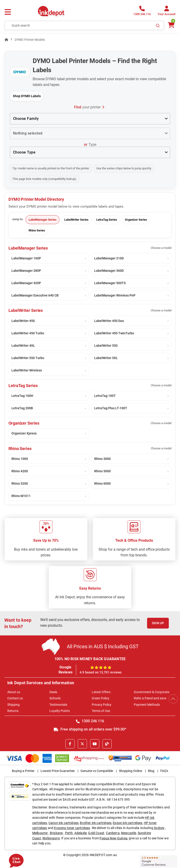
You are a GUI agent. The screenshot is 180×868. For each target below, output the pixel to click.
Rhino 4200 (20, 471)
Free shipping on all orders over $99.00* (90, 729)
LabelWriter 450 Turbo (28, 333)
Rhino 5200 (20, 483)
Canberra (113, 833)
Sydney (159, 828)
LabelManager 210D (109, 258)
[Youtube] (95, 744)
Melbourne (40, 833)
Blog (151, 771)
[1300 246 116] (142, 12)
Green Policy (101, 698)
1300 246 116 (90, 721)
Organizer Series (136, 220)
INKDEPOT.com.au (103, 855)
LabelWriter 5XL (106, 358)
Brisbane (56, 833)
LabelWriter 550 (106, 346)
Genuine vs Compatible (97, 771)
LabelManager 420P (26, 283)
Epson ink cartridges (128, 823)
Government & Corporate (152, 692)
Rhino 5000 (102, 471)
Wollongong (51, 838)
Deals (53, 692)
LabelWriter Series (76, 220)
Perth (69, 833)
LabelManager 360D (109, 271)
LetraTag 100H (22, 396)
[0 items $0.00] (171, 25)
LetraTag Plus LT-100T (111, 408)
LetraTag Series (107, 220)
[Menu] (8, 12)
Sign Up (158, 623)
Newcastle (129, 833)
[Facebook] (70, 744)
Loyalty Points (60, 711)
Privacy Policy (102, 705)
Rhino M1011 (21, 496)
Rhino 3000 (102, 459)
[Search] (158, 25)
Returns (13, 711)
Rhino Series (37, 230)
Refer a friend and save (150, 698)
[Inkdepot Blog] (107, 744)
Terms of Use (101, 711)
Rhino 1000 (20, 459)
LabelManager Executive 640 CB (35, 295)
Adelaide (81, 833)
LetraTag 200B (22, 408)
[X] (82, 744)
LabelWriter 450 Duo (109, 321)
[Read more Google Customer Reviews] (158, 861)
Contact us (15, 698)
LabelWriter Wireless (27, 370)
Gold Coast (96, 833)
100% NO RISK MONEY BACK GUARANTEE (90, 659)
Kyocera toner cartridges (72, 828)
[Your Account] (167, 12)
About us (14, 692)
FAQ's (164, 771)
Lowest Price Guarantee (58, 771)
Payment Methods (147, 705)
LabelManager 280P (26, 271)
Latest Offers (101, 692)
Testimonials (58, 705)
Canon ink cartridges (63, 823)
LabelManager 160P (26, 258)
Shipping (13, 705)
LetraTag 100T (105, 396)
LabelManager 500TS (110, 283)
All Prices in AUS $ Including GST (103, 647)
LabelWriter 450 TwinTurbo (114, 333)
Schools (55, 698)
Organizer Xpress (24, 433)
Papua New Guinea (113, 838)
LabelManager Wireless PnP (115, 295)
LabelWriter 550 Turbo (28, 358)
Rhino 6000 (102, 483)
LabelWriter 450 (23, 321)
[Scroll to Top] (173, 699)
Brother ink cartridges (96, 823)
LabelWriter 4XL (23, 346)
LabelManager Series (43, 220)
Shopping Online (130, 771)
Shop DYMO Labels (27, 96)
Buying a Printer (23, 771)
